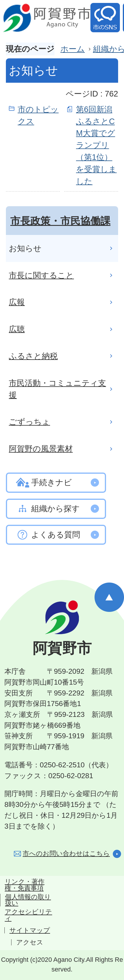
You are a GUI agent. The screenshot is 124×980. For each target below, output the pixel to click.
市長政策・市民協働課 (60, 221)
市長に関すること (41, 275)
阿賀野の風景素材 (41, 449)
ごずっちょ (29, 422)
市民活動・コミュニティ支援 (57, 389)
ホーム (73, 49)
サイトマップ (30, 930)
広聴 (17, 329)
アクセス (30, 942)
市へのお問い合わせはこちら (66, 853)
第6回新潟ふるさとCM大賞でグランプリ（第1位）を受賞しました (96, 145)
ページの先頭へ (109, 597)
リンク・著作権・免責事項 (25, 885)
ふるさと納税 (33, 356)
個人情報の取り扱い (28, 900)
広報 (17, 302)
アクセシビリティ (28, 915)
